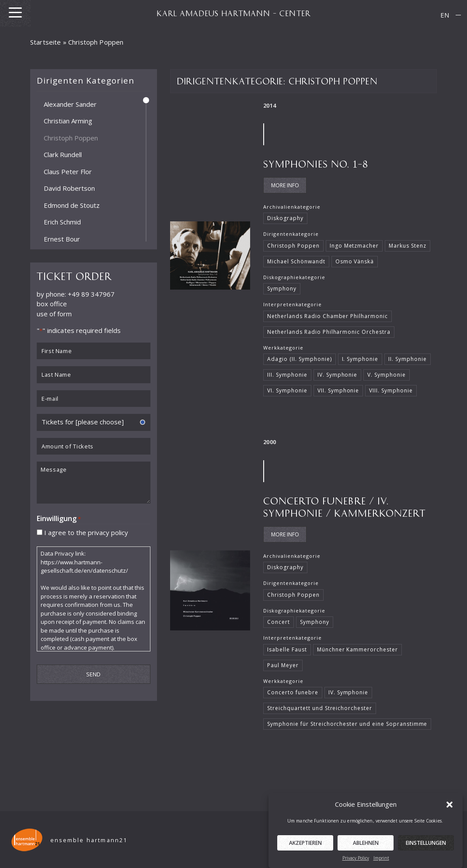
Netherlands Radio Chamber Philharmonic (328, 316)
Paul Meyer (283, 665)
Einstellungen (426, 852)
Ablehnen (366, 852)
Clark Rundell (63, 154)
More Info (285, 185)
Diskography (285, 218)
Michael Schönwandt (296, 261)
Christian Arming (68, 121)
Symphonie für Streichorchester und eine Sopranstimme (347, 724)
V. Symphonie (387, 375)
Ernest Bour (62, 238)
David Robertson (69, 188)
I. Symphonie (360, 359)
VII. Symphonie (338, 390)
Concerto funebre (293, 692)
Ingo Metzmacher (354, 246)
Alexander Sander (70, 104)
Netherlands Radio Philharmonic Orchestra (329, 332)
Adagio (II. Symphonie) (299, 359)
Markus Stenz (408, 246)
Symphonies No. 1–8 (316, 163)
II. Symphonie (408, 359)
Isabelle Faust (287, 649)
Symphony (282, 289)
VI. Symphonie (287, 390)
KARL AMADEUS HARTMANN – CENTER (233, 13)
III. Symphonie (287, 375)
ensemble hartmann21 (89, 840)
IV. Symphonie (338, 375)
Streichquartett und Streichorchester (320, 708)
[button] (450, 813)
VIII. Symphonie (391, 390)
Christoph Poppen (71, 137)
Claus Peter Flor (68, 171)
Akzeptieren (305, 852)
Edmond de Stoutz (72, 205)
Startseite (46, 42)
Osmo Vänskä (355, 261)
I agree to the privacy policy (86, 532)
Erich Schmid (62, 222)
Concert (279, 622)
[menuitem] (445, 15)
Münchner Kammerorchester (357, 649)
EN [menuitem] (445, 15)
